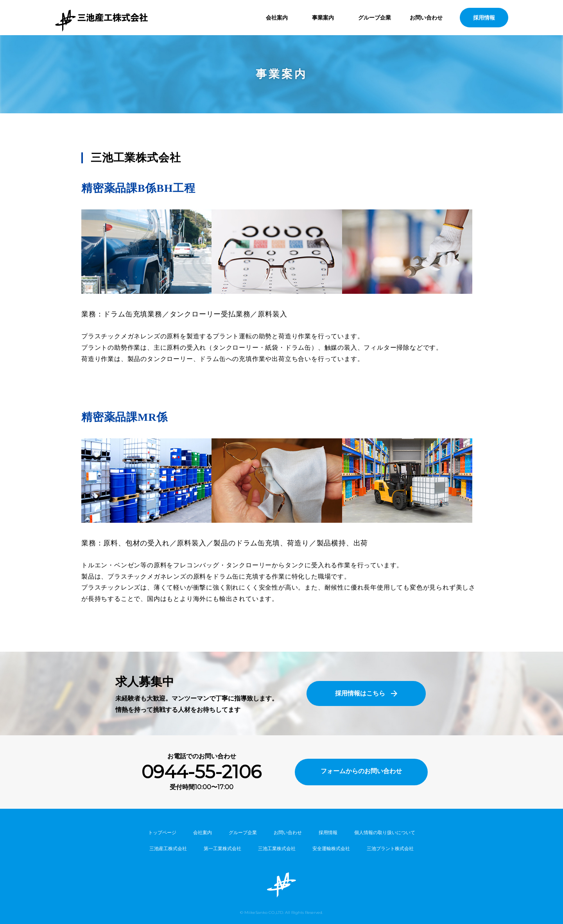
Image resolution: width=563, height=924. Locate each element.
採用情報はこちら (360, 693)
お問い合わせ (426, 18)
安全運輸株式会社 (331, 848)
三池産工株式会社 (168, 848)
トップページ (162, 832)
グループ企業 (375, 18)
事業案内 (323, 18)
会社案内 (277, 18)
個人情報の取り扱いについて (385, 832)
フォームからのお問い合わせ (361, 771)
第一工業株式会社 (222, 848)
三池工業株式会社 (277, 848)
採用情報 (484, 18)
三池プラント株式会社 (390, 848)
